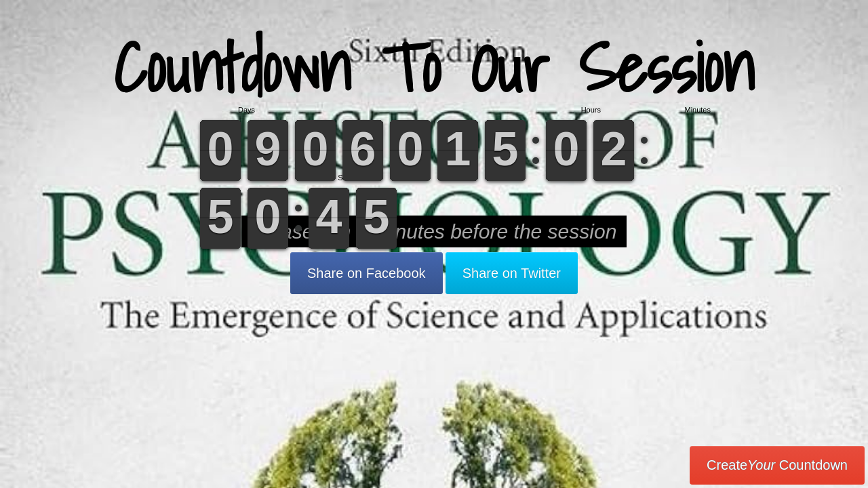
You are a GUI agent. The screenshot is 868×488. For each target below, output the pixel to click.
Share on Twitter (512, 273)
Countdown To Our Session (434, 67)
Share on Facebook (367, 273)
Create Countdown (777, 465)
